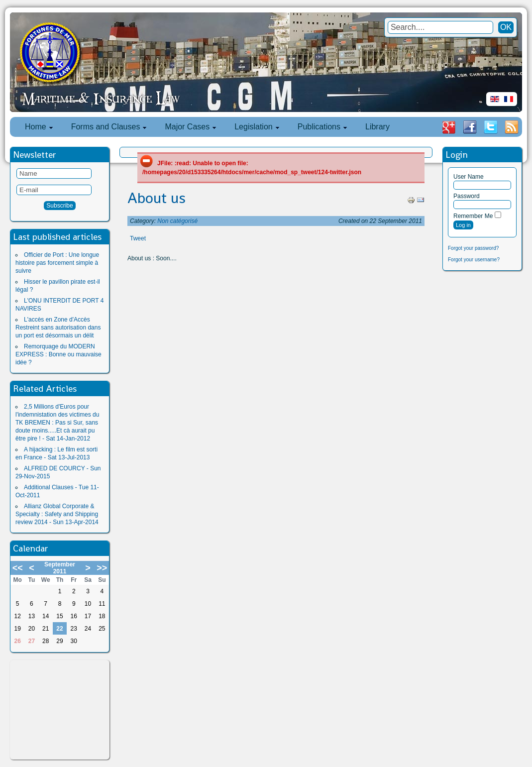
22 (59, 629)
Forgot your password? (473, 248)
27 (32, 641)
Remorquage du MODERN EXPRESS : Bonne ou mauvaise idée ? (58, 354)
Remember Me (473, 216)
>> (102, 568)
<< (18, 568)
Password (467, 196)
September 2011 (60, 568)
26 (17, 641)
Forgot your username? (474, 260)
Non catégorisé (177, 221)
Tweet (138, 238)
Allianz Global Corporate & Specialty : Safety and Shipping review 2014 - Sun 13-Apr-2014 (57, 514)
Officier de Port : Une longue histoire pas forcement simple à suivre (57, 263)
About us (157, 198)
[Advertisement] (60, 710)
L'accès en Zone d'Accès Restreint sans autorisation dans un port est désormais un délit (58, 328)
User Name (469, 177)
